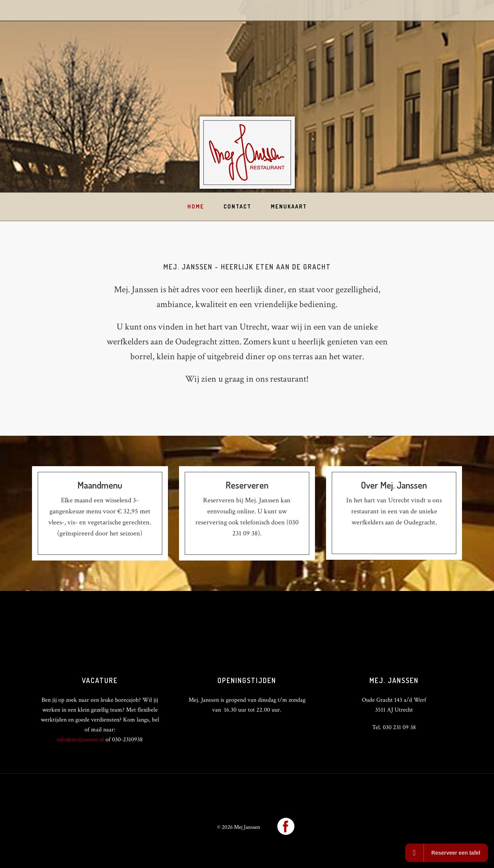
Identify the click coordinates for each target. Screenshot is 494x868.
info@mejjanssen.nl (80, 740)
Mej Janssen (247, 153)
